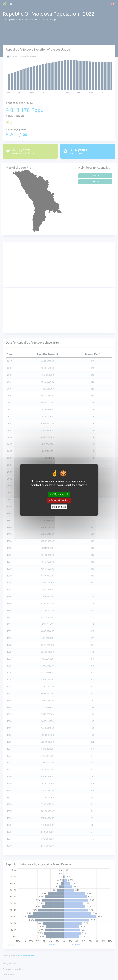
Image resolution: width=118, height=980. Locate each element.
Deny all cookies (59, 501)
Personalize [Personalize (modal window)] (59, 507)
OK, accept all (59, 494)
